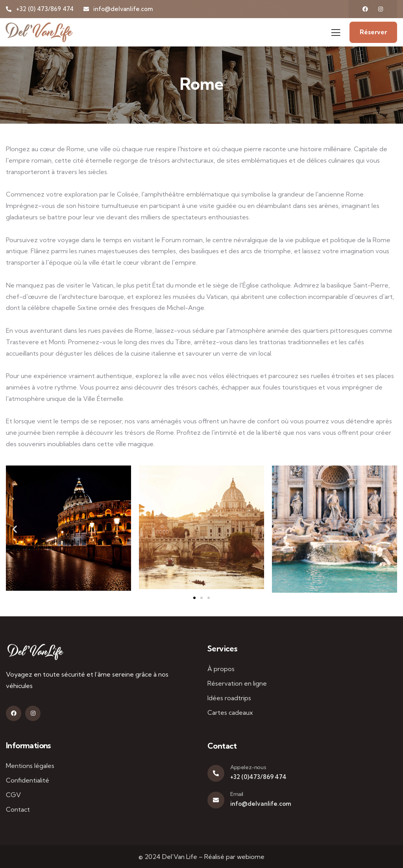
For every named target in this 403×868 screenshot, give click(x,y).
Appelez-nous (248, 767)
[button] (15, 529)
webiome (251, 857)
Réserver (373, 32)
